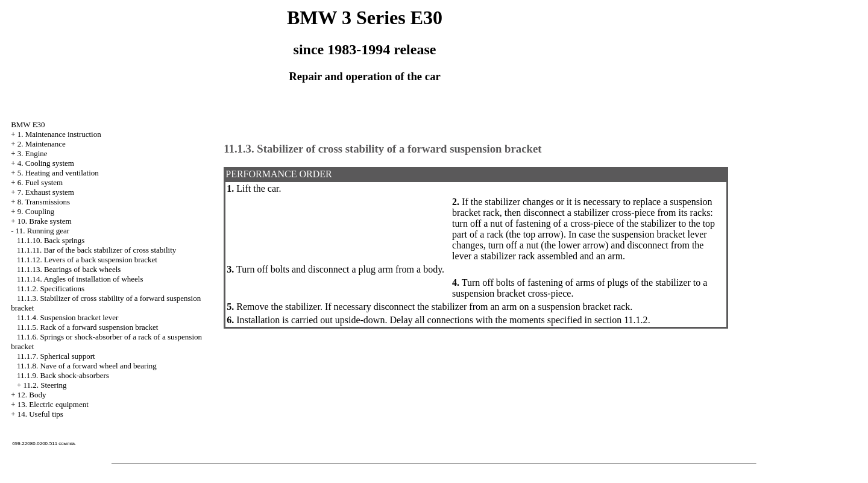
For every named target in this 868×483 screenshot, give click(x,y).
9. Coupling (36, 211)
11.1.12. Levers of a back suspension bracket (87, 260)
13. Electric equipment (53, 404)
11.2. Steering (45, 385)
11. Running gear (42, 231)
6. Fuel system (40, 182)
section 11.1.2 (621, 320)
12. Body (32, 395)
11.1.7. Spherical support (56, 356)
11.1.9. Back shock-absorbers (63, 375)
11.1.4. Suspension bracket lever (68, 317)
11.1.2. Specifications (51, 289)
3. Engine (33, 153)
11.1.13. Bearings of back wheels (69, 269)
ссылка (67, 444)
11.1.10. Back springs (51, 240)
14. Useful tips (40, 414)
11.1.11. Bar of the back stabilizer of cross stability (96, 250)
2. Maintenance (42, 144)
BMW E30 (28, 125)
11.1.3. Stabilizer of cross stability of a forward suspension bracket (382, 149)
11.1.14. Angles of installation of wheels (80, 279)
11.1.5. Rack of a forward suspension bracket (88, 327)
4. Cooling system (46, 163)
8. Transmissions (44, 202)
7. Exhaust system (46, 192)
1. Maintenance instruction (59, 134)
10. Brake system (45, 221)
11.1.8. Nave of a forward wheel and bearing (87, 366)
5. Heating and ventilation (58, 173)
